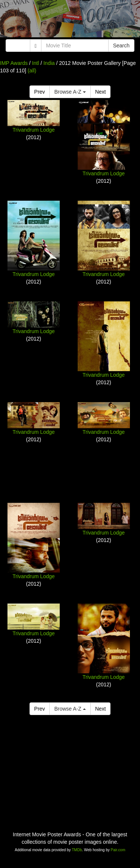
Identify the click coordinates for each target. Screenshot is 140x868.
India (49, 63)
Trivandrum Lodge (33, 130)
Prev (40, 92)
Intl (36, 63)
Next (101, 92)
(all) (32, 70)
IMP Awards (14, 63)
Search (121, 46)
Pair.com (118, 850)
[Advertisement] (70, 21)
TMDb (77, 850)
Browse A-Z (70, 92)
